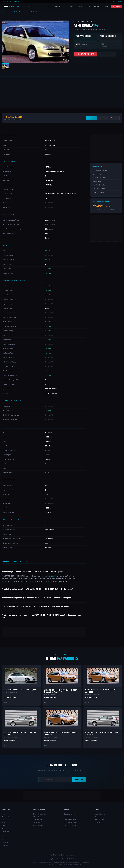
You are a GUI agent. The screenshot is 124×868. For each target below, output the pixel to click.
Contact (59, 6)
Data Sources (100, 820)
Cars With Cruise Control (100, 185)
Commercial (37, 823)
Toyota (4, 823)
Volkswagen (5, 831)
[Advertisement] (62, 92)
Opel (3, 834)
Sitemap (98, 823)
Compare (92, 118)
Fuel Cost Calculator (99, 189)
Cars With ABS (97, 181)
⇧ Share (114, 118)
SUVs (89, 6)
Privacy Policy (52, 859)
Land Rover (5, 846)
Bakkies (97, 6)
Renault (4, 840)
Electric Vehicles (38, 825)
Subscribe (79, 779)
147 (24, 12)
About (49, 6)
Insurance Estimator (70, 825)
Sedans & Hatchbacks (40, 814)
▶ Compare (117, 6)
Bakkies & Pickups (39, 820)
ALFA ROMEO (18, 12)
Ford (3, 828)
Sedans (106, 6)
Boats (113, 2)
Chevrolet (5, 843)
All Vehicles (119, 2)
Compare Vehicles (70, 814)
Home (72, 6)
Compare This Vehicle (99, 178)
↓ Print (103, 118)
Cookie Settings (72, 859)
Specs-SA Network (13, 2)
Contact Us (99, 817)
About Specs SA (100, 814)
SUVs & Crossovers (39, 817)
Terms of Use (61, 859)
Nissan (4, 837)
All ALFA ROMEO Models (100, 170)
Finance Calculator (99, 192)
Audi (3, 820)
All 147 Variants (107, 54)
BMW (3, 814)
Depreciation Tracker (71, 823)
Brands (81, 6)
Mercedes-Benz (6, 817)
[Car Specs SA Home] (16, 6)
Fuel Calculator (69, 817)
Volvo (3, 825)
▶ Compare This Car (85, 54)
